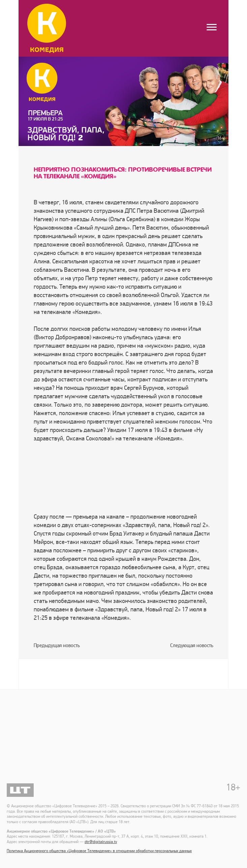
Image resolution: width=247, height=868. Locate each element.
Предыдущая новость (57, 645)
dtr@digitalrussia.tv (101, 842)
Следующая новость (192, 645)
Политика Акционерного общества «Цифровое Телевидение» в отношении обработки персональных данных (99, 851)
